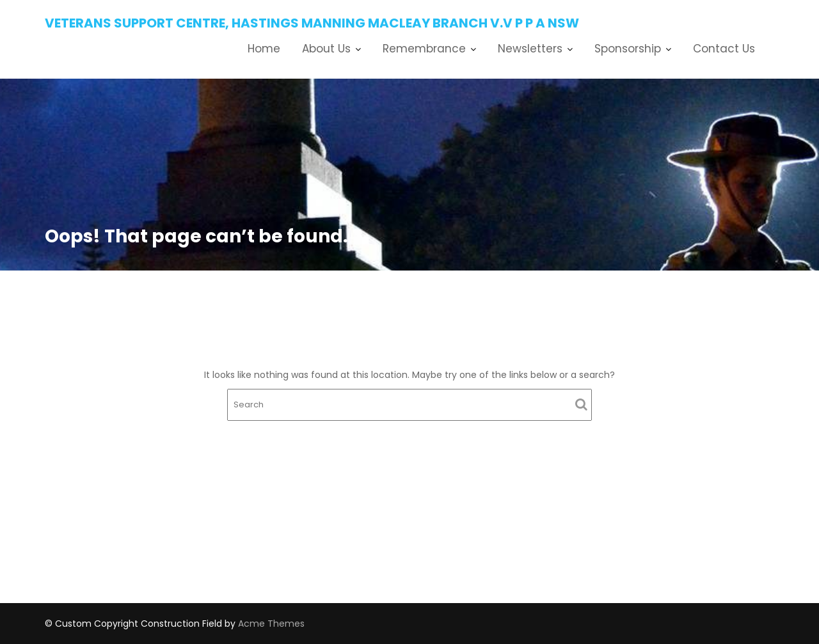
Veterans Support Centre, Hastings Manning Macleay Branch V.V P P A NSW (312, 23)
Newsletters (530, 49)
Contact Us (724, 49)
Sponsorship (628, 49)
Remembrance (424, 49)
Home (264, 49)
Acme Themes (271, 624)
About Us (326, 49)
